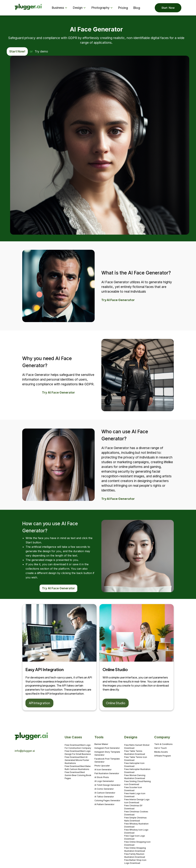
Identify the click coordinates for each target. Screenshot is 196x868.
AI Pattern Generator (104, 804)
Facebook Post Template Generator (107, 760)
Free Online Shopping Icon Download (137, 843)
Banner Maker (101, 744)
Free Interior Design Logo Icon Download (137, 801)
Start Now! (17, 51)
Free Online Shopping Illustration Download (135, 849)
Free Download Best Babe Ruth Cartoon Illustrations (78, 768)
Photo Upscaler (102, 766)
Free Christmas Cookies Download (136, 813)
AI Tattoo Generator (104, 797)
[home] (28, 8)
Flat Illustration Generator (107, 773)
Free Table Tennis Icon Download (136, 759)
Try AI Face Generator (118, 300)
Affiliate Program (163, 756)
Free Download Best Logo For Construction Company (78, 746)
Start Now (168, 8)
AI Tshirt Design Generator (107, 785)
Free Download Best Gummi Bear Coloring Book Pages (78, 775)
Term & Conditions (163, 744)
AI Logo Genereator (104, 781)
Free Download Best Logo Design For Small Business (78, 753)
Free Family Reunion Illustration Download (135, 855)
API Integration (39, 703)
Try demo (41, 51)
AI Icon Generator (103, 770)
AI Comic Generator (104, 789)
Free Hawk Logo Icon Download (135, 795)
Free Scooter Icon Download (133, 789)
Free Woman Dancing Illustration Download (135, 777)
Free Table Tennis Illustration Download (135, 753)
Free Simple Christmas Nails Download (135, 819)
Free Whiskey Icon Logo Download (136, 831)
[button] (60, 8)
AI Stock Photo (102, 777)
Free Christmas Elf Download (133, 807)
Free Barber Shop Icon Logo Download (135, 862)
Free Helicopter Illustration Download (137, 771)
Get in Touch (160, 748)
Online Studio (116, 703)
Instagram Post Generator (107, 748)
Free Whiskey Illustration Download (136, 825)
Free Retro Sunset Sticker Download (137, 746)
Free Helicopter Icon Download (134, 765)
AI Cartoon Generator (105, 793)
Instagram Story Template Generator (107, 753)
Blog (137, 8)
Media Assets (161, 752)
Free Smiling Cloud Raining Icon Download (137, 783)
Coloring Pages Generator (107, 800)
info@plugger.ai (25, 751)
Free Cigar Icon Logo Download (135, 837)
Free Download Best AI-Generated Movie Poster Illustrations (77, 760)
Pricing (123, 8)
